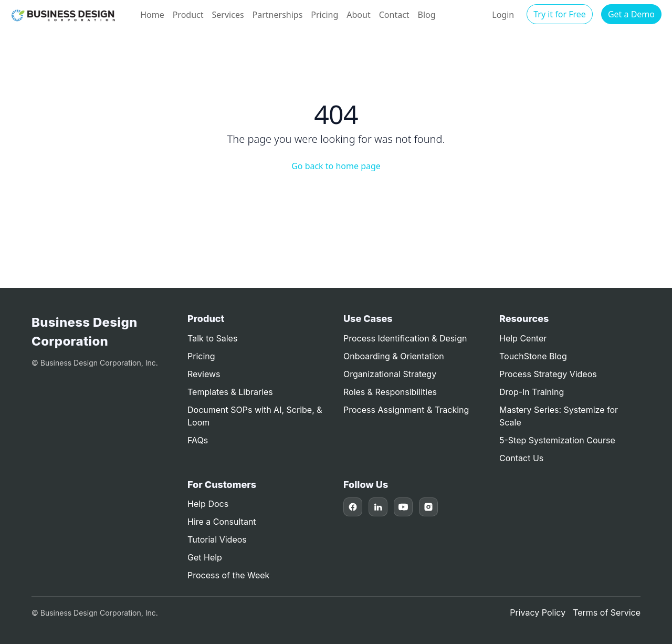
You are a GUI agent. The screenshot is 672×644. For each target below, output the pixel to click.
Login (503, 15)
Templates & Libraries (230, 392)
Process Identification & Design (405, 338)
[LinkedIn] (378, 507)
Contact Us (521, 458)
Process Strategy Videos (548, 374)
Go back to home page (336, 166)
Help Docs (208, 504)
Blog (427, 15)
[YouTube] (403, 507)
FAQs (198, 440)
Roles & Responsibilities (390, 392)
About (358, 15)
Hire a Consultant (222, 522)
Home (152, 15)
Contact (394, 15)
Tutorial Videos (217, 539)
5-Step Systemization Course (557, 440)
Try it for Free (560, 14)
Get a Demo (631, 14)
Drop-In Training (532, 392)
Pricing (324, 15)
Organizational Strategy (390, 374)
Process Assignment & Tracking (406, 410)
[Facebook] (353, 507)
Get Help (205, 557)
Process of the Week (228, 575)
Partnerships (278, 15)
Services (228, 15)
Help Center (523, 338)
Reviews (204, 374)
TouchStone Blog (533, 356)
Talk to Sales (212, 338)
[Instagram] (428, 507)
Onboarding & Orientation (394, 356)
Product (188, 15)
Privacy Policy (538, 612)
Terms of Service (607, 612)
